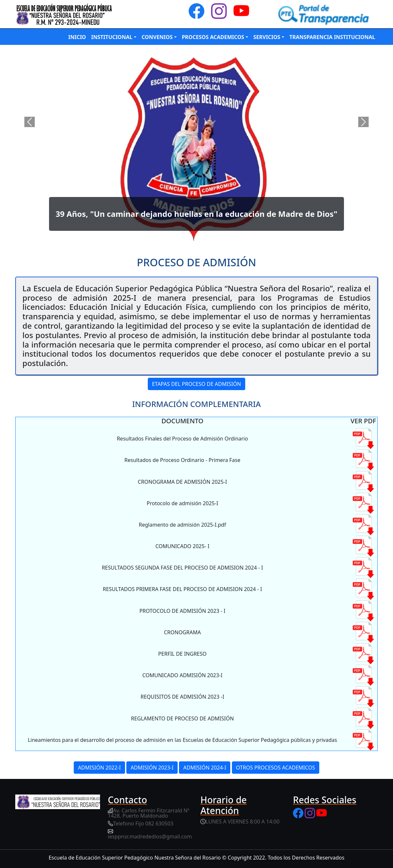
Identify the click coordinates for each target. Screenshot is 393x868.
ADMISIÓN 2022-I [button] (99, 768)
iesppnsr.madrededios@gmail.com (150, 836)
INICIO (77, 37)
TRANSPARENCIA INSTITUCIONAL (332, 37)
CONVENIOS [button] (157, 37)
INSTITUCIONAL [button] (112, 37)
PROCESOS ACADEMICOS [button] (213, 37)
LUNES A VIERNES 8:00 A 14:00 (242, 822)
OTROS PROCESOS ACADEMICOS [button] (276, 768)
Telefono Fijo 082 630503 (143, 823)
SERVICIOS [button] (267, 37)
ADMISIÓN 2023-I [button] (152, 768)
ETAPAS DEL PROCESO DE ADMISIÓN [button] (196, 384)
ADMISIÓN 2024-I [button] (205, 768)
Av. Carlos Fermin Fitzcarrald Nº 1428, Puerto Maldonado (149, 813)
